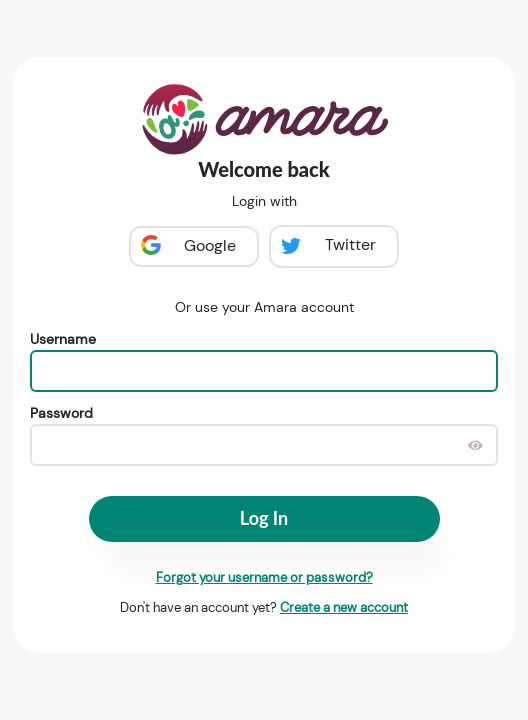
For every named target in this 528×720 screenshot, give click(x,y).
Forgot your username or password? (264, 577)
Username (63, 339)
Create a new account (344, 607)
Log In (264, 518)
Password (61, 413)
